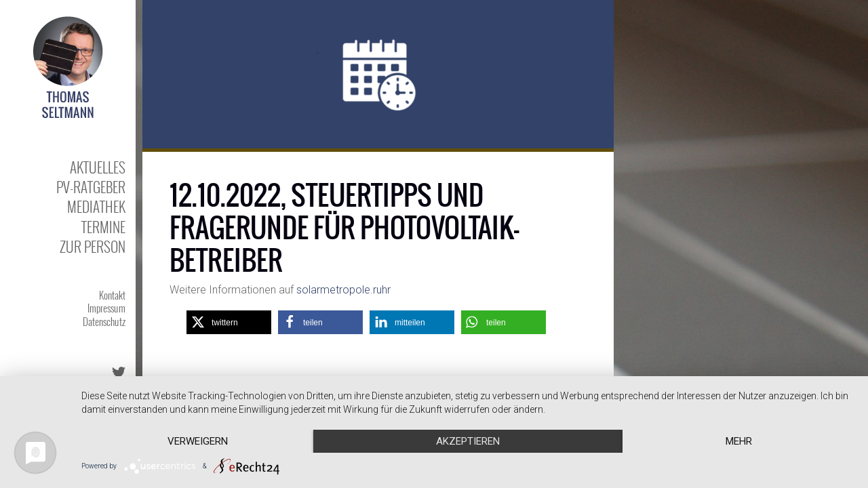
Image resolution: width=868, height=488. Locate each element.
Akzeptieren (468, 441)
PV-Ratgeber (91, 187)
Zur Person (93, 246)
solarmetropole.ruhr (343, 290)
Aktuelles (98, 167)
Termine (103, 227)
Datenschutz (104, 321)
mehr (739, 441)
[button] (229, 322)
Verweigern (198, 441)
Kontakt (112, 295)
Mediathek (96, 206)
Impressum (106, 308)
